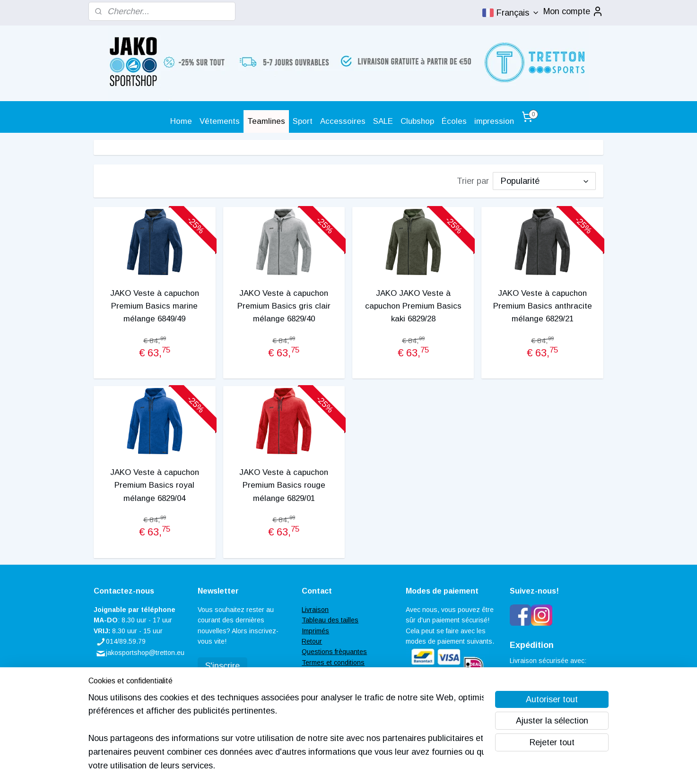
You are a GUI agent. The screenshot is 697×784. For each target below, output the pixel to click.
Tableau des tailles (330, 620)
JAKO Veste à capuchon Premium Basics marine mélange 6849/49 (155, 306)
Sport (303, 121)
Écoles (454, 121)
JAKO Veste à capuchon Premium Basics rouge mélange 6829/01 (284, 485)
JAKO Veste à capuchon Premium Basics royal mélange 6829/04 (155, 485)
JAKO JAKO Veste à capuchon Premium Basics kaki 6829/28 (413, 306)
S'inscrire (222, 666)
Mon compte (573, 11)
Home (181, 121)
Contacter (316, 673)
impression (494, 121)
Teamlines (266, 121)
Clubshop (417, 121)
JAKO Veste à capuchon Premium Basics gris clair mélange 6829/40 (284, 306)
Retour (312, 641)
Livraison (315, 610)
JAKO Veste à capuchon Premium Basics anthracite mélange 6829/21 (543, 306)
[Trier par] (544, 181)
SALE (383, 121)
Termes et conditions (333, 663)
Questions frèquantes (334, 652)
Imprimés (315, 631)
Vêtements (220, 121)
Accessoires (343, 121)
